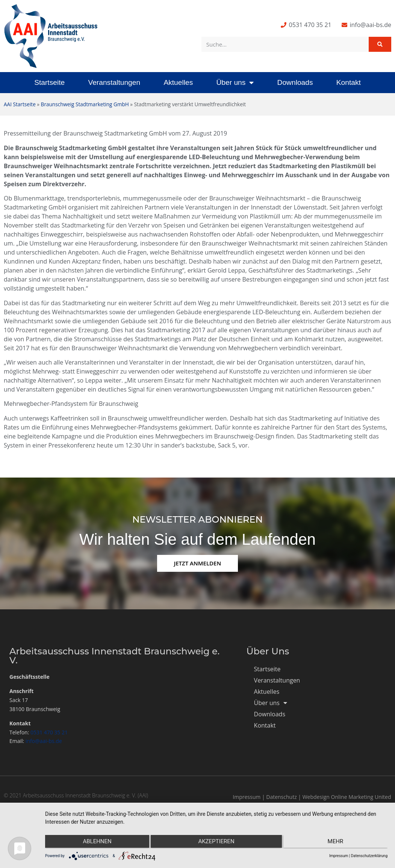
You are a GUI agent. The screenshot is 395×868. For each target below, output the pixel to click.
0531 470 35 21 (49, 732)
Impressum (247, 797)
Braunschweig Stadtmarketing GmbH (85, 104)
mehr (337, 842)
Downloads (295, 82)
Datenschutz (281, 797)
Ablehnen (96, 842)
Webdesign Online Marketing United (347, 797)
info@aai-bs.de (44, 741)
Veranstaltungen (114, 82)
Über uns (235, 82)
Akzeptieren (216, 842)
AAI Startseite (20, 104)
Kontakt (349, 82)
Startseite (49, 82)
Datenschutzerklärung (369, 856)
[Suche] (380, 44)
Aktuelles (178, 82)
